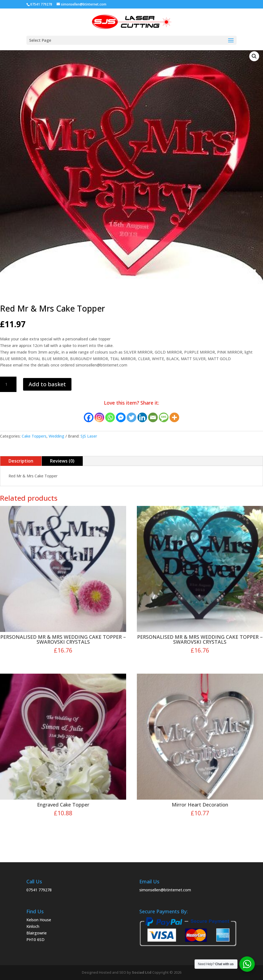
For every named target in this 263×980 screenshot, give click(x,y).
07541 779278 (39, 890)
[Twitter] (131, 417)
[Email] (153, 417)
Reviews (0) (62, 461)
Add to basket (47, 384)
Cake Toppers (34, 436)
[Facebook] (89, 417)
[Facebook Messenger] (121, 417)
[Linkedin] (142, 417)
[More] (174, 417)
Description (21, 461)
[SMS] (164, 417)
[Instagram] (99, 417)
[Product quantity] (8, 384)
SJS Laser (89, 436)
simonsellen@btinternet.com (165, 890)
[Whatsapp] (110, 417)
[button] (254, 56)
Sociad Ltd (142, 972)
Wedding (56, 436)
